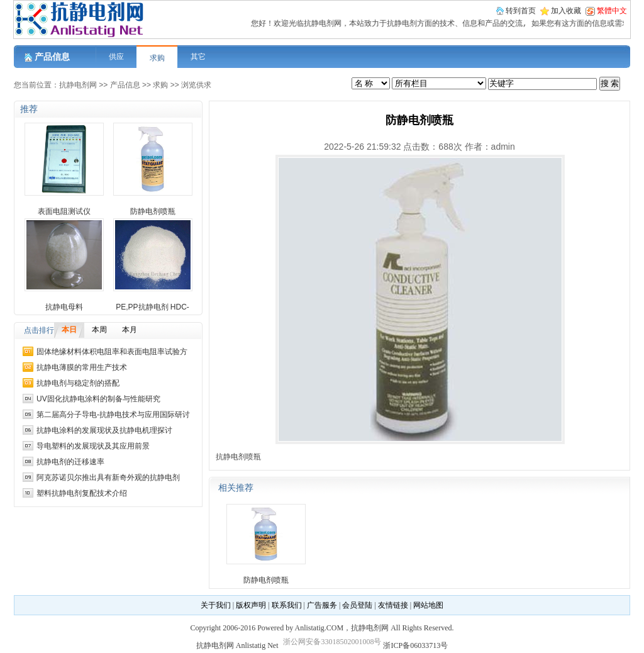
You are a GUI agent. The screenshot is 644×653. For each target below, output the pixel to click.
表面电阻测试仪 (64, 211)
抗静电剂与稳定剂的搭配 (78, 383)
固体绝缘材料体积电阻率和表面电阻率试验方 (112, 352)
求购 (157, 58)
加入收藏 (566, 11)
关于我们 (216, 605)
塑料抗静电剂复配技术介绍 (82, 493)
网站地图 (428, 605)
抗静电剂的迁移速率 (70, 462)
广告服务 (322, 605)
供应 (116, 57)
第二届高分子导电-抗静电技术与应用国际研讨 (113, 415)
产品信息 (125, 85)
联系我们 (287, 605)
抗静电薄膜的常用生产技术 (82, 367)
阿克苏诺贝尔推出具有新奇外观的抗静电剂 (108, 477)
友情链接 (393, 605)
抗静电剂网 (78, 85)
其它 (198, 57)
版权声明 (251, 605)
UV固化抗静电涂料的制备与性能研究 (98, 399)
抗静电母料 (64, 307)
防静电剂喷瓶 (153, 211)
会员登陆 (357, 605)
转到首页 (521, 11)
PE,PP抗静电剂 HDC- (153, 307)
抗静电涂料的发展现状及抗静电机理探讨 (104, 430)
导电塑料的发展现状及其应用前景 (93, 446)
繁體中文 (612, 11)
